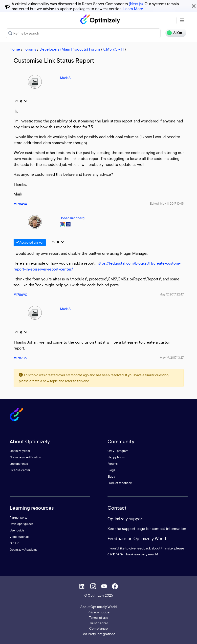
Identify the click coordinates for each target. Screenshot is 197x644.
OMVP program (118, 451)
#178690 (20, 295)
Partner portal (19, 517)
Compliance (98, 628)
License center (20, 470)
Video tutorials (20, 537)
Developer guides (22, 524)
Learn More (133, 9)
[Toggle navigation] (182, 20)
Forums (30, 49)
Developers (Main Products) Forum (70, 49)
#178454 (20, 204)
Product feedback (120, 483)
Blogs (111, 470)
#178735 (20, 358)
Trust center (99, 623)
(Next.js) (136, 4)
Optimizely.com (20, 451)
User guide (17, 530)
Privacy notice (98, 612)
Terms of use (99, 617)
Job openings (19, 464)
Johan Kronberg (72, 218)
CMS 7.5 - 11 (114, 49)
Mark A (65, 78)
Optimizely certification (25, 457)
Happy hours (116, 457)
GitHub (14, 543)
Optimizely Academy (23, 550)
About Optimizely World (98, 607)
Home (15, 49)
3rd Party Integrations (98, 634)
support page (134, 528)
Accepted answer (30, 243)
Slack (111, 477)
